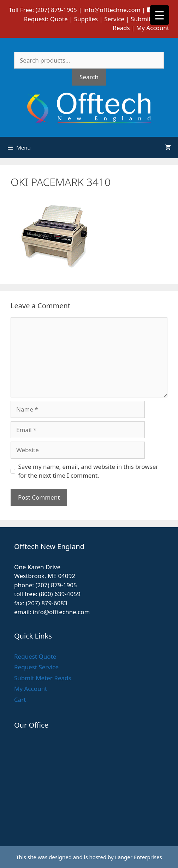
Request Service (36, 667)
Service (114, 19)
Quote (59, 19)
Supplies (86, 19)
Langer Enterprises (139, 857)
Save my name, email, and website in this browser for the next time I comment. (88, 471)
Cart (20, 700)
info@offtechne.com (112, 10)
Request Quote (35, 656)
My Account (153, 28)
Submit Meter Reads (43, 678)
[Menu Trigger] (159, 15)
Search (89, 77)
